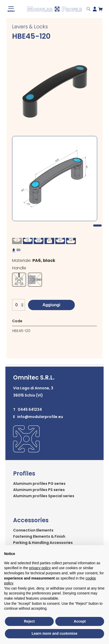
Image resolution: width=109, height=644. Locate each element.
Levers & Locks (30, 27)
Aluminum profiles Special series (44, 496)
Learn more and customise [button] (55, 633)
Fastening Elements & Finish (39, 536)
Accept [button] (80, 621)
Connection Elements (33, 530)
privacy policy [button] (40, 568)
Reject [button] (29, 621)
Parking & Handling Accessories (43, 543)
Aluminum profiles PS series (39, 490)
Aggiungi (51, 305)
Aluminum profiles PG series (39, 484)
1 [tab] (98, 226)
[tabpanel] (55, 179)
